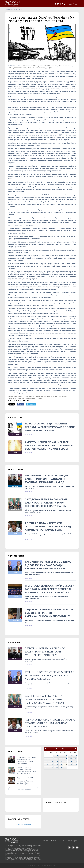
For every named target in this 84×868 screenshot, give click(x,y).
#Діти (50, 68)
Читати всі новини (23, 789)
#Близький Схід (41, 68)
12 (76, 759)
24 (66, 765)
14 (52, 762)
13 (48, 762)
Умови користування (73, 841)
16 (62, 762)
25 (71, 765)
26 (76, 765)
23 (62, 765)
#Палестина (28, 66)
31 (66, 767)
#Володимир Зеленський (18, 68)
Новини (9, 9)
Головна (46, 841)
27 (48, 767)
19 (76, 762)
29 (57, 767)
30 (62, 767)
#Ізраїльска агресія (66, 66)
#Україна (54, 66)
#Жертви (31, 68)
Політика (17, 9)
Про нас (61, 841)
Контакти (54, 841)
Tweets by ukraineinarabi (23, 824)
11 (71, 759)
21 (52, 765)
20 (48, 765)
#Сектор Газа (38, 66)
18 (71, 762)
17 (66, 762)
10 (66, 759)
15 (57, 762)
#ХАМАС (47, 66)
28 (52, 767)
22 (57, 765)
